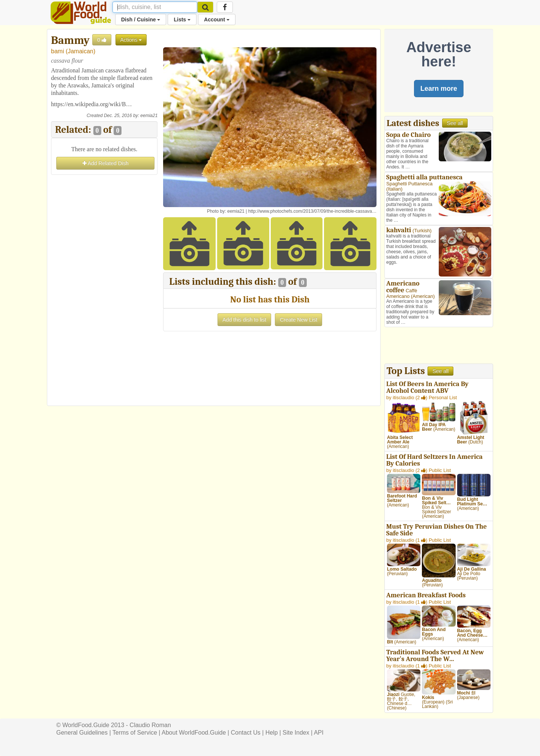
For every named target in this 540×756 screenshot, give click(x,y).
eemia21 (149, 116)
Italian (394, 189)
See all (455, 123)
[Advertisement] (104, 289)
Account (217, 20)
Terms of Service (135, 733)
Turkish (422, 231)
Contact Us (245, 733)
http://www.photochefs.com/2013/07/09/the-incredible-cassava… (312, 211)
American (423, 296)
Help (272, 733)
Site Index (296, 733)
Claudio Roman (150, 725)
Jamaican (80, 51)
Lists (182, 20)
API (319, 733)
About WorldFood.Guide (194, 733)
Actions (131, 40)
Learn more (439, 89)
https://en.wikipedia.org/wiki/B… (91, 104)
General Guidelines (82, 733)
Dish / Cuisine (141, 20)
